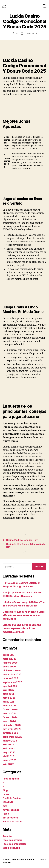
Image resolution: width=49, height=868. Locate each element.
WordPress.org (11, 848)
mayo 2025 (9, 698)
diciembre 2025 (12, 670)
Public (6, 814)
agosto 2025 (10, 686)
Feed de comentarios (15, 844)
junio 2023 (9, 748)
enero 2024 (9, 721)
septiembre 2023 (12, 737)
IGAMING (8, 802)
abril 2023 (8, 756)
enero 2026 (9, 667)
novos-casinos (11, 810)
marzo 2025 (9, 706)
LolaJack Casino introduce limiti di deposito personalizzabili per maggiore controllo (22, 628)
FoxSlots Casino (12, 798)
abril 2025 (8, 702)
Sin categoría (10, 818)
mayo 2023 (9, 752)
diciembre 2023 (12, 725)
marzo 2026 (9, 659)
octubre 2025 (10, 678)
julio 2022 (8, 764)
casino (6, 794)
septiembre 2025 (12, 682)
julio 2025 (8, 690)
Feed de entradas (12, 840)
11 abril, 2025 (31, 33)
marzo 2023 (9, 760)
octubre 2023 (10, 733)
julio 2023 (8, 745)
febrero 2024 (10, 717)
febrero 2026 (10, 663)
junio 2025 (9, 694)
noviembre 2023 (12, 729)
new (5, 806)
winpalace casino (12, 822)
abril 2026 (8, 655)
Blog (5, 790)
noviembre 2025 (12, 674)
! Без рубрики (11, 779)
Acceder (8, 836)
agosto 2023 (10, 741)
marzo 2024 (9, 713)
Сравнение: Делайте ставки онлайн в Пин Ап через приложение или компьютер (24, 615)
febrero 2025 (10, 709)
